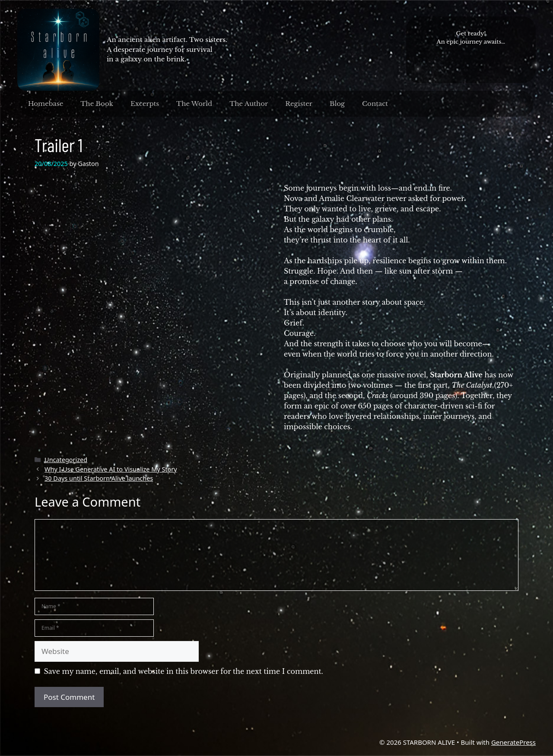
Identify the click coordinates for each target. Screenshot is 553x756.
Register (299, 104)
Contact (375, 104)
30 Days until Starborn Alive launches (99, 478)
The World (194, 104)
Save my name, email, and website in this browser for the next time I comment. (184, 671)
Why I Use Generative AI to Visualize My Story (111, 469)
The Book (97, 104)
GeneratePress (513, 742)
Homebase (46, 104)
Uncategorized (66, 460)
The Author (249, 104)
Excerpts (145, 104)
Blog (337, 104)
